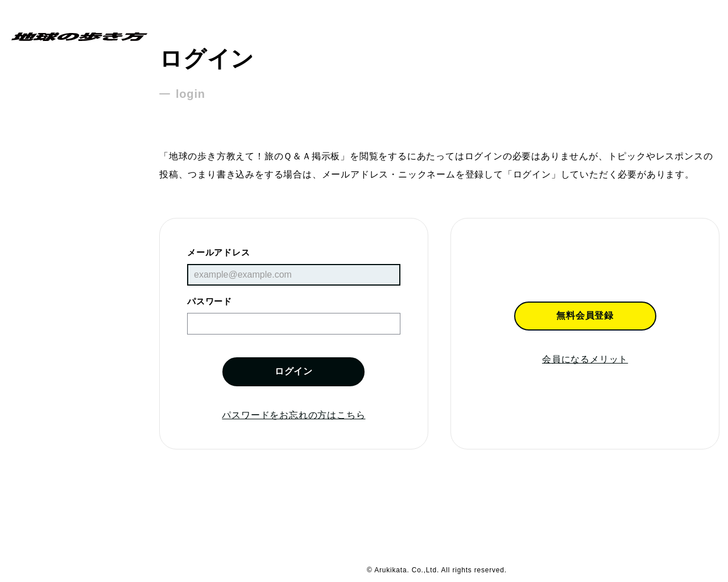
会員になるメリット (585, 359)
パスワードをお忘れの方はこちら (293, 415)
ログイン (294, 371)
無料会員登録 (585, 315)
